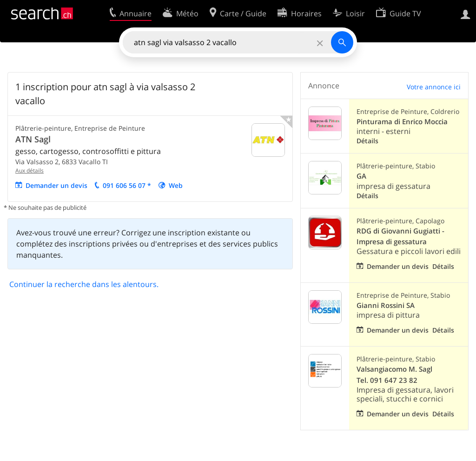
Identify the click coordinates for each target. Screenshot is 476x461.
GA (361, 176)
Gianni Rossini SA (386, 305)
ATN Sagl (33, 139)
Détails (367, 141)
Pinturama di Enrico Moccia (402, 122)
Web (176, 185)
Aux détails (30, 170)
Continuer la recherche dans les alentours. (84, 284)
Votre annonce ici (434, 87)
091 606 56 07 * (127, 185)
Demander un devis (56, 185)
